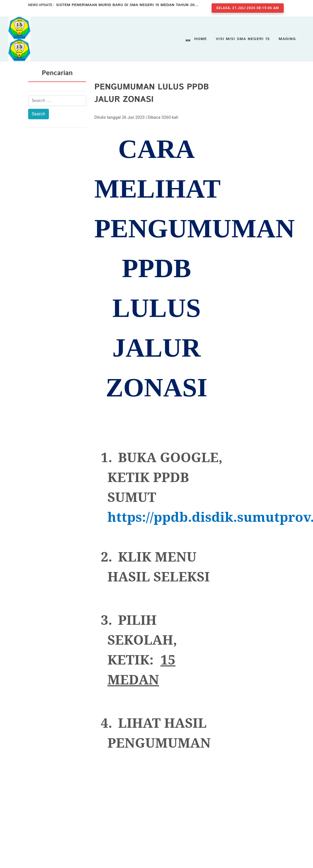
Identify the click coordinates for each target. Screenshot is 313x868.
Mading (287, 39)
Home (201, 39)
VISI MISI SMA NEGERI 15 (243, 39)
